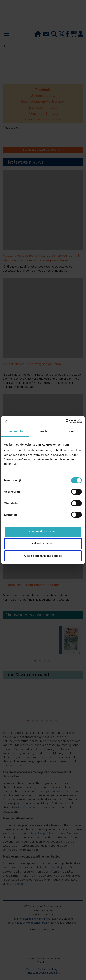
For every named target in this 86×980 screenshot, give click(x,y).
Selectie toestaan (43, 543)
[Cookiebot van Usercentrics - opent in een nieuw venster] (65, 421)
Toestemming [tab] (15, 431)
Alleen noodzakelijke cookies (43, 556)
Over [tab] (71, 431)
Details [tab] (43, 431)
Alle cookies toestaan (43, 531)
